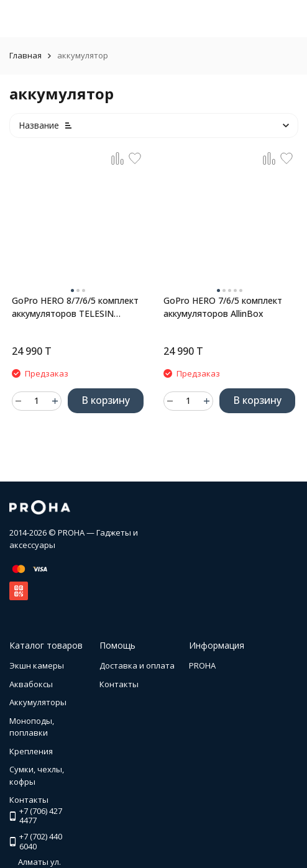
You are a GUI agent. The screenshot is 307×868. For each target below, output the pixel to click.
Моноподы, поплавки (32, 727)
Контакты (119, 684)
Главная (25, 55)
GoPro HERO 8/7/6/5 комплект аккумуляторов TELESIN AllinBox (75, 307)
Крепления (31, 751)
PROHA (202, 665)
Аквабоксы (31, 684)
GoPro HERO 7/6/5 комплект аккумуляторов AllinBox (223, 307)
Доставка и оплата (137, 665)
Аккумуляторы (38, 702)
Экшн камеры (37, 665)
